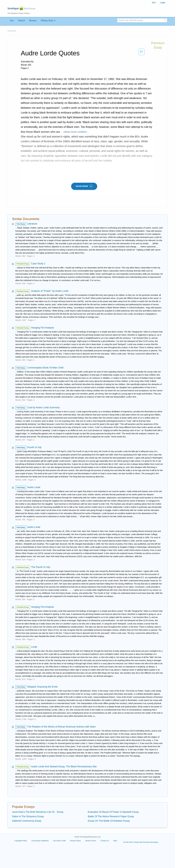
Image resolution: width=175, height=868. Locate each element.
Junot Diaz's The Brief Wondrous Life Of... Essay (38, 812)
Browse (33, 21)
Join (154, 3)
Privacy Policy (75, 841)
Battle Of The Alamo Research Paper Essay (111, 816)
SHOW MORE (84, 186)
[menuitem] (154, 3)
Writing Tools (47, 21)
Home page (12, 31)
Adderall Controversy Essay (27, 821)
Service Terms (91, 841)
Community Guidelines (40, 841)
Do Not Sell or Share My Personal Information (141, 842)
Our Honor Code (59, 841)
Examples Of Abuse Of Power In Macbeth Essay (113, 812)
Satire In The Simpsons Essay (28, 816)
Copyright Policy (21, 841)
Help (115, 841)
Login (163, 3)
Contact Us (105, 841)
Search (21, 21)
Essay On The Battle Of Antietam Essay (109, 821)
